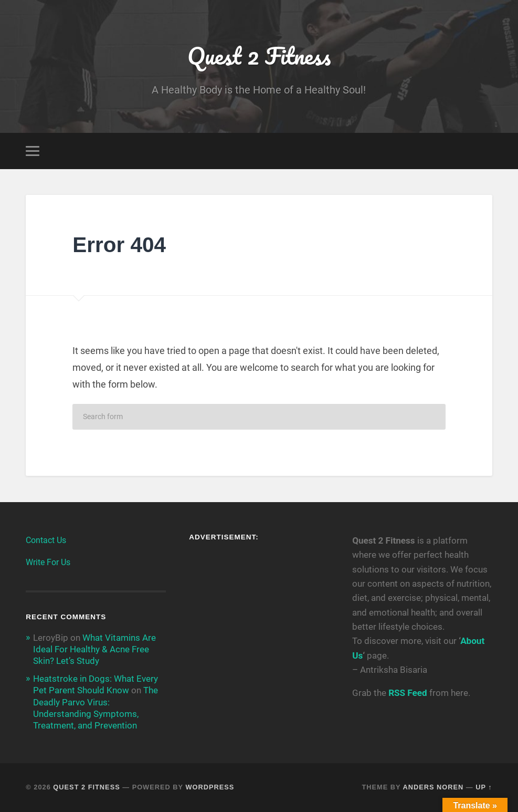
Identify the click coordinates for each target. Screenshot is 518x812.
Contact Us (46, 540)
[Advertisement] (259, 617)
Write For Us (48, 562)
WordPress (210, 787)
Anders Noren (433, 787)
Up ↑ (484, 787)
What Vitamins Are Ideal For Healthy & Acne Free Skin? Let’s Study (94, 649)
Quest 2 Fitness (259, 55)
